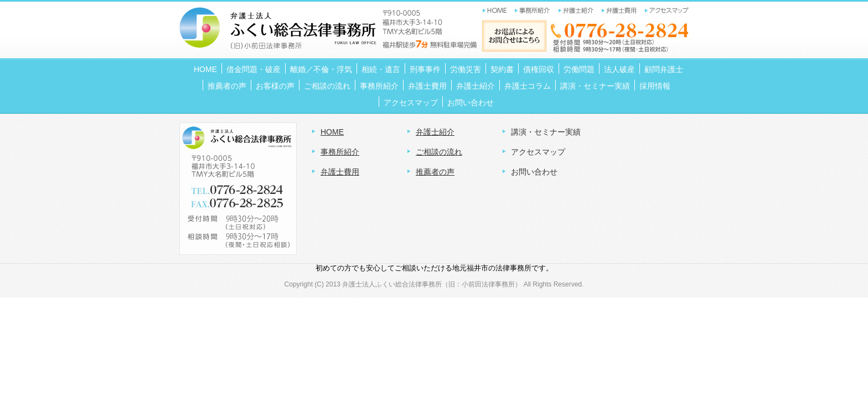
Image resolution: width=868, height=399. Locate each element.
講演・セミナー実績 (546, 132)
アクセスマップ (538, 152)
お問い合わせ (534, 172)
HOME (332, 132)
